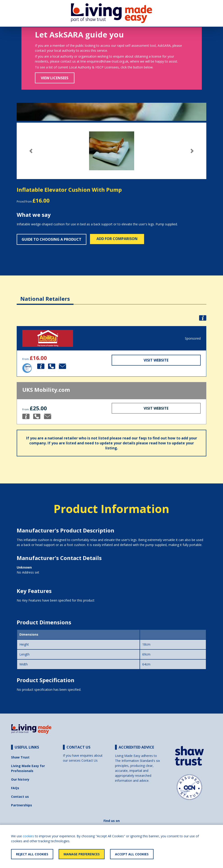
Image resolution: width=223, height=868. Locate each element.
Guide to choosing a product (52, 239)
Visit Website (156, 360)
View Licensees (55, 78)
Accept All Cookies (132, 854)
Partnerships (22, 805)
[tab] (45, 295)
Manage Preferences (82, 854)
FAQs (15, 788)
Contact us (20, 797)
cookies (28, 836)
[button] (31, 151)
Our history (20, 779)
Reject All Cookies (32, 854)
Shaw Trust (20, 757)
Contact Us (90, 760)
